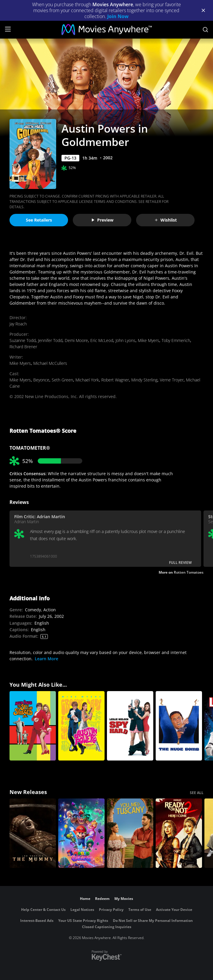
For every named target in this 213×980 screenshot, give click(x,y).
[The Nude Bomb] (179, 726)
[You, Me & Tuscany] (130, 833)
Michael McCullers (50, 363)
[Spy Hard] (130, 726)
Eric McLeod (102, 340)
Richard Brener (23, 347)
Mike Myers (149, 340)
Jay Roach (18, 324)
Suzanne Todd (23, 340)
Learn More (46, 659)
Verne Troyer (172, 380)
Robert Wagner (115, 380)
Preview (102, 220)
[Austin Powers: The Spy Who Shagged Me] (33, 726)
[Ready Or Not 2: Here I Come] (179, 833)
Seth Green (62, 380)
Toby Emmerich (176, 340)
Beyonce (41, 380)
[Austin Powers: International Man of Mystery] (81, 726)
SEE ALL (197, 793)
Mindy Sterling (144, 380)
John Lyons (126, 340)
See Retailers (39, 220)
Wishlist (165, 220)
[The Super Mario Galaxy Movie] (81, 833)
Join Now (118, 16)
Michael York (87, 380)
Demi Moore (76, 340)
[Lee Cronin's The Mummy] (33, 833)
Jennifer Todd (50, 340)
